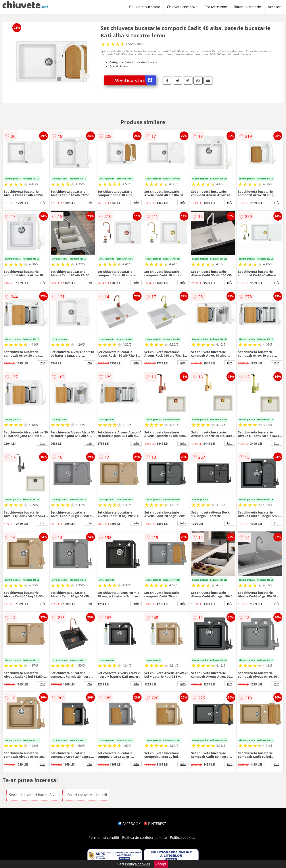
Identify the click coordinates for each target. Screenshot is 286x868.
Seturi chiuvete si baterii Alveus (35, 795)
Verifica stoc (135, 80)
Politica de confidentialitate (144, 837)
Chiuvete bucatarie (145, 7)
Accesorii (275, 7)
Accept (161, 864)
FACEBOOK (129, 824)
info (42, 202)
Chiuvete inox (216, 7)
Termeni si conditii (104, 837)
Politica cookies (182, 837)
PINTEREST (155, 824)
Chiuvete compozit (182, 7)
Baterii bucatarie (247, 7)
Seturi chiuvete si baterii (87, 795)
